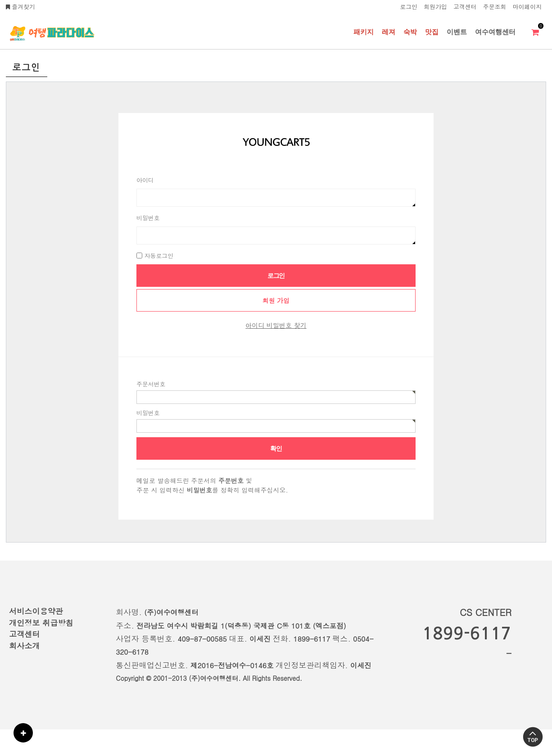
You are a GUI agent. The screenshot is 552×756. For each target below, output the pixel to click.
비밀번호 (148, 218)
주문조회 (495, 7)
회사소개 (25, 646)
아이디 (145, 180)
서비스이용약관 (36, 611)
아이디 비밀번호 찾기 (276, 325)
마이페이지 (527, 7)
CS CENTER (486, 612)
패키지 (364, 32)
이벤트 (457, 32)
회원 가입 (276, 300)
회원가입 (435, 7)
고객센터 (465, 7)
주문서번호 (151, 384)
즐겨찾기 (20, 7)
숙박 (410, 32)
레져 (389, 32)
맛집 (432, 32)
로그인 (409, 7)
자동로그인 (159, 256)
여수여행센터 (495, 32)
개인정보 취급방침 (41, 623)
